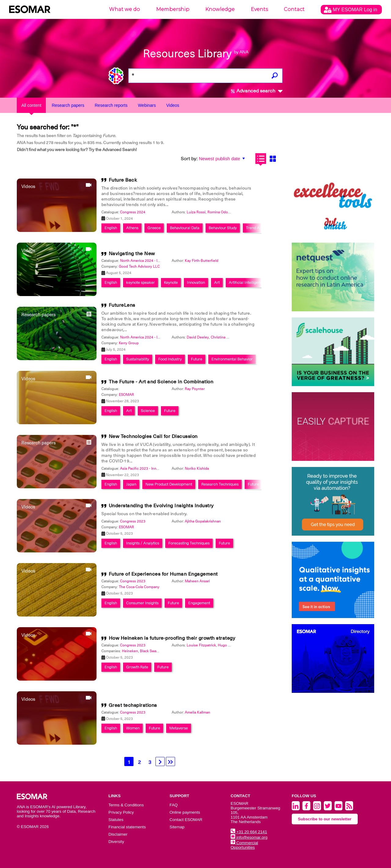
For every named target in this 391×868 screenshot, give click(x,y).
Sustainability (138, 359)
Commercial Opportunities (244, 845)
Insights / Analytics (143, 543)
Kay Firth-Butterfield (202, 261)
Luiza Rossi (196, 212)
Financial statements (127, 827)
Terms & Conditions (126, 805)
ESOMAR (126, 395)
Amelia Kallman (197, 712)
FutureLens (122, 305)
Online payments (185, 812)
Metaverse (179, 728)
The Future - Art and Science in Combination (161, 382)
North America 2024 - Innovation (147, 261)
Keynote (171, 282)
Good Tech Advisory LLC (139, 266)
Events (259, 9)
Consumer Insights (142, 603)
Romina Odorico (221, 212)
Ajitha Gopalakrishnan (203, 521)
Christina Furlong (225, 337)
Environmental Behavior (232, 359)
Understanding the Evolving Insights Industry (161, 506)
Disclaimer (118, 834)
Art (217, 282)
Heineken (130, 651)
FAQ (174, 805)
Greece (154, 228)
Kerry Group (129, 343)
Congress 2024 (133, 212)
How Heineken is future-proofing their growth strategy (172, 638)
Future (197, 359)
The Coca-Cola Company (139, 587)
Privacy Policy (121, 812)
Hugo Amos (228, 645)
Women (133, 728)
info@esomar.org (249, 837)
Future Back (123, 180)
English (111, 228)
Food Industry (170, 359)
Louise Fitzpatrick (201, 645)
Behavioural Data (185, 228)
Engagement (199, 603)
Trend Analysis (259, 228)
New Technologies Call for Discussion (153, 436)
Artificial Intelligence (247, 282)
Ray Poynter (195, 389)
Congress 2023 (133, 521)
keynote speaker (141, 282)
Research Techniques (220, 484)
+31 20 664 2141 (249, 832)
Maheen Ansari (197, 581)
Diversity (116, 842)
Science (148, 411)
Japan (131, 484)
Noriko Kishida (197, 468)
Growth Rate (137, 667)
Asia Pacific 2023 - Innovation (144, 468)
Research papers (68, 105)
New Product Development (169, 484)
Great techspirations (133, 705)
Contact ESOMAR (186, 820)
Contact (294, 9)
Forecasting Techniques (189, 543)
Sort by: (189, 159)
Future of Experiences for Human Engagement (163, 574)
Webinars (147, 105)
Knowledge (220, 9)
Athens (132, 228)
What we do (124, 9)
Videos (173, 105)
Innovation (196, 282)
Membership (173, 9)
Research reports (111, 105)
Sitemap (177, 827)
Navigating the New (132, 254)
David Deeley (198, 337)
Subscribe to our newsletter (325, 819)
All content (31, 105)
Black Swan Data (153, 651)
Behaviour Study (223, 228)
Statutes (116, 820)
